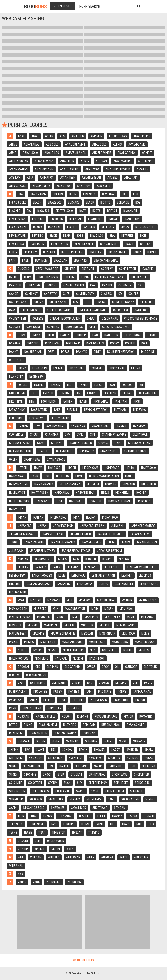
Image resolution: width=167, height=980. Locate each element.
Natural (61, 658)
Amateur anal (76, 153)
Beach (37, 202)
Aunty (85, 161)
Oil (117, 667)
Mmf (75, 617)
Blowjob (43, 211)
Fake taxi (121, 401)
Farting (92, 393)
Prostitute (121, 700)
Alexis (117, 144)
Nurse (52, 650)
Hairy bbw (144, 501)
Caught (52, 285)
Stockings (55, 758)
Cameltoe (141, 310)
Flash (83, 401)
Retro (13, 725)
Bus (136, 194)
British (112, 211)
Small (149, 750)
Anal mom (92, 169)
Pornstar (54, 708)
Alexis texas (118, 136)
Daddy (65, 335)
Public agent (18, 692)
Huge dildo (149, 484)
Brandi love (132, 219)
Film (32, 401)
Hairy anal (17, 476)
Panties (74, 692)
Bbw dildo (96, 236)
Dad (95, 335)
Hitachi (23, 468)
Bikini (143, 236)
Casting (148, 269)
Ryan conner (136, 725)
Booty (137, 252)
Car (93, 285)
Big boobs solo (145, 227)
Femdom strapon (96, 410)
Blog (35, 7)
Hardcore (76, 501)
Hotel (129, 476)
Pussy (58, 692)
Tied (151, 824)
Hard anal (62, 493)
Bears (38, 227)
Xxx (20, 874)
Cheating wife (31, 310)
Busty (13, 252)
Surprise (137, 791)
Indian (22, 517)
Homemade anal (119, 501)
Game (41, 443)
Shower (99, 750)
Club (93, 327)
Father (68, 401)
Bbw (21, 194)
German (121, 426)
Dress (65, 352)
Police (122, 692)
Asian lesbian (91, 178)
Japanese (25, 526)
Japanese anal (53, 534)
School (67, 750)
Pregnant (59, 683)
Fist (34, 393)
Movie (131, 617)
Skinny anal (97, 774)
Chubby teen (18, 319)
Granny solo (100, 426)
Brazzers (55, 202)
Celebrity (125, 285)
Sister (41, 741)
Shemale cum (115, 791)
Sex (53, 750)
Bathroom (38, 244)
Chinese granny (123, 302)
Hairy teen (16, 509)
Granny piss (109, 451)
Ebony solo (77, 368)
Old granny (73, 667)
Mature (36, 600)
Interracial (58, 517)
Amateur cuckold (118, 169)
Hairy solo (149, 468)
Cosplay (107, 269)
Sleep (56, 741)
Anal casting (69, 169)
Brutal (113, 219)
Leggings (145, 576)
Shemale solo (33, 766)
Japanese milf (91, 542)
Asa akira (103, 186)
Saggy (115, 750)
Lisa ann (73, 567)
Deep (51, 352)
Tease (28, 833)
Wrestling (141, 857)
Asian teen (68, 178)
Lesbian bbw (17, 576)
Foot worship (147, 393)
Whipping (107, 857)
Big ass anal (18, 227)
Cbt (140, 285)
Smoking (132, 758)
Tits (113, 824)
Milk (56, 609)
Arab (35, 136)
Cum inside (33, 327)
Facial (127, 393)
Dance (152, 335)
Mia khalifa (112, 617)
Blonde (152, 252)
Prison (140, 700)
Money (109, 609)
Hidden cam (90, 468)
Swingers (76, 758)
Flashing (110, 393)
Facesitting (17, 393)
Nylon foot (97, 658)
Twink (99, 824)
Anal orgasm (44, 169)
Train (126, 824)
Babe (25, 260)
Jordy (13, 542)
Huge (59, 501)
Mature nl (51, 625)
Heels (105, 493)
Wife (21, 857)
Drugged (33, 343)
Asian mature (19, 169)
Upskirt (23, 841)
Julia (111, 542)
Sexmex (75, 799)
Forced (23, 385)
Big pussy (30, 252)
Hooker (141, 493)
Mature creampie (63, 634)
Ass (62, 136)
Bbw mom (41, 260)
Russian (23, 716)
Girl (93, 435)
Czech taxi (120, 310)
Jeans (126, 542)
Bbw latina (17, 244)
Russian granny (65, 733)
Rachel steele (46, 716)
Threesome (37, 824)
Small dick (78, 808)
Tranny (117, 816)
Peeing (48, 700)
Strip (13, 766)
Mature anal (106, 600)
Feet (70, 385)
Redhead (89, 725)
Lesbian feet (112, 567)
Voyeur (23, 849)
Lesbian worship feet (142, 567)
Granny (23, 426)
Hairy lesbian (85, 493)
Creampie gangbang (93, 310)
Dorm (22, 335)
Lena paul (78, 576)
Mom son (85, 600)
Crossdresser (48, 277)
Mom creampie (126, 625)
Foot (112, 385)
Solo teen (35, 783)
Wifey (90, 857)
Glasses (44, 451)
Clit (87, 302)
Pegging (121, 683)
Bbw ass (49, 252)
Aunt (13, 153)
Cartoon (15, 285)
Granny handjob (80, 443)
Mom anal (126, 609)
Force (98, 385)
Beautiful (95, 219)
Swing (80, 791)
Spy (27, 750)
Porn (13, 708)
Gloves (103, 443)
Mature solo (148, 600)
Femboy (64, 393)
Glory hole (140, 435)
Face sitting (39, 410)
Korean (23, 559)
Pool (62, 700)
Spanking (72, 741)
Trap (42, 833)
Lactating (64, 584)
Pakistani (16, 700)
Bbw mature (17, 236)
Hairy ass (43, 501)
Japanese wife (34, 542)
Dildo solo (16, 360)
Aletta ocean (19, 161)
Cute (66, 294)
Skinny (14, 750)
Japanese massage (23, 534)
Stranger (16, 799)
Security (114, 758)
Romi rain (89, 733)
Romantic (146, 716)
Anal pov (83, 186)
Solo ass (81, 766)
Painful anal (142, 692)
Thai (34, 816)
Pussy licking (32, 708)
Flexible (72, 410)
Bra (112, 236)
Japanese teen (147, 542)
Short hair (100, 808)
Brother (89, 227)
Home (79, 476)
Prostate (105, 692)
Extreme (97, 368)
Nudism (78, 658)
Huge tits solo (19, 501)
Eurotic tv (40, 368)
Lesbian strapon (103, 576)
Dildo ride (148, 352)
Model (13, 642)
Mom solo (128, 634)
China (85, 277)
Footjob (127, 385)
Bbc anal (54, 227)
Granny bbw (32, 459)
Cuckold (24, 269)
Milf (69, 600)
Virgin (56, 849)
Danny (13, 352)
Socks (149, 758)
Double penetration (121, 352)
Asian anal (32, 144)
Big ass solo (18, 202)
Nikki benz (42, 658)
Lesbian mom (18, 592)
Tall (139, 824)
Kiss (76, 559)
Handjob (54, 468)
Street (150, 799)
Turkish (149, 816)
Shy (79, 783)
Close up (147, 302)
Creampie (88, 269)
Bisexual (75, 219)
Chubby (69, 277)
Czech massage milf (116, 327)
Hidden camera (70, 484)
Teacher (85, 816)
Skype (95, 791)
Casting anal (18, 302)
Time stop (59, 833)
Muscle (105, 625)
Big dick (145, 244)
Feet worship (60, 418)
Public (76, 683)
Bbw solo (89, 194)
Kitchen (91, 559)
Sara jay (35, 758)
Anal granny (126, 153)
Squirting (149, 766)
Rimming (83, 716)
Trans (47, 816)
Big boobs (56, 219)
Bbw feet (127, 236)
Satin (13, 808)
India (76, 517)
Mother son (97, 642)
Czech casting (74, 285)
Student (76, 774)
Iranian (38, 517)
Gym (68, 435)
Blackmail (130, 211)
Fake (57, 410)
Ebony (22, 368)
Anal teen (67, 161)
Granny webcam (139, 443)
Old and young (36, 675)
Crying (101, 302)
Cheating (34, 285)
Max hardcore (72, 642)
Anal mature (122, 161)
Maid (95, 609)
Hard (34, 476)
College (38, 319)
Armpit (147, 153)
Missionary (107, 634)
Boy (138, 202)
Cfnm (28, 277)
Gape (118, 443)
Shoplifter (141, 774)
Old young (151, 667)
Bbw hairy (81, 260)
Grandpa (139, 426)
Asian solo (30, 153)
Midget (61, 617)
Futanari (120, 410)
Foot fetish (49, 401)
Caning (107, 285)
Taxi (54, 824)
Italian (91, 517)
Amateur (78, 136)
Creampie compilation (65, 319)
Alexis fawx (18, 186)
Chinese (70, 269)
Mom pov (15, 625)
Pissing (104, 683)
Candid (14, 294)
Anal (21, 136)
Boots (97, 211)
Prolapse (40, 692)
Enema (58, 368)
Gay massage (56, 459)
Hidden (71, 468)
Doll (144, 343)
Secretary (94, 799)
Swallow (95, 758)
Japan (42, 526)
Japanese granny (63, 542)
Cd (120, 294)
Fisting (39, 385)
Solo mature (130, 799)
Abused (113, 178)
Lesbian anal (149, 584)
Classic (106, 294)
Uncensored (56, 841)
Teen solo (16, 824)
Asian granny (44, 161)
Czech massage (47, 269)
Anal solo (99, 144)
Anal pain (131, 178)
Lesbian (23, 567)
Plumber (74, 708)
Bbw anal (109, 194)
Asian (49, 136)
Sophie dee (121, 783)
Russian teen (38, 733)
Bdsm (73, 194)
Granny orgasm (20, 451)
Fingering (139, 410)
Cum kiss (53, 327)
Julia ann (118, 526)
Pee (135, 683)
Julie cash (16, 551)
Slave (40, 750)
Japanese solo (81, 534)
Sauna (64, 766)
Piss (21, 683)
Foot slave (37, 418)
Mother (127, 600)
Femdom (55, 385)
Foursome (16, 418)
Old (38, 667)
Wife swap (73, 857)
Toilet (101, 816)
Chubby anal (58, 302)
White (124, 857)
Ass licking (146, 161)
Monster (87, 625)
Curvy (39, 302)
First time (16, 401)
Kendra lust (43, 559)
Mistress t (48, 642)
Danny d (82, 352)
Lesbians (91, 567)
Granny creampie (114, 435)
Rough (66, 716)
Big (29, 211)
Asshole (142, 169)
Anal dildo (52, 153)
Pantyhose (38, 683)
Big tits (105, 202)
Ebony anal (117, 368)
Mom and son (18, 609)
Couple (133, 294)
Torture (69, 824)
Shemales (58, 808)
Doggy (114, 343)
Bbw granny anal (106, 260)
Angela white (102, 153)
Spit (133, 766)
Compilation (128, 269)
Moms (145, 634)
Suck (67, 783)
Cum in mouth (85, 294)
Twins (13, 833)
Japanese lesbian (92, 526)
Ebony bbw (36, 377)
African (101, 161)
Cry (76, 302)
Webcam (36, 857)
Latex (57, 567)
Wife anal (16, 866)
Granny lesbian (20, 443)
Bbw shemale (109, 244)
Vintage (40, 849)
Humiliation (17, 493)
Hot (47, 476)
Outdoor (131, 667)
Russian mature (106, 716)
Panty (33, 700)
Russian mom (48, 725)
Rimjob (128, 716)
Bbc (124, 194)
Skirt (111, 799)
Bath (12, 260)
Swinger (132, 750)
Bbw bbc (38, 236)
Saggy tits (116, 766)
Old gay (14, 675)
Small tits (56, 799)
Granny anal (55, 426)
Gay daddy (87, 451)
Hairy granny (44, 484)
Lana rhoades (42, 576)
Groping (57, 443)
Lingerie (15, 584)
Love (62, 576)
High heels (123, 493)
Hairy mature (18, 484)
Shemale (24, 741)
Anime (13, 144)
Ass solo (52, 144)
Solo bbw (36, 799)
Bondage (123, 202)
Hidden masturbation (104, 476)
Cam (12, 310)
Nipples (144, 650)
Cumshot (31, 294)
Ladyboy (40, 567)
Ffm (78, 393)
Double (130, 343)
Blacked (15, 211)
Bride (53, 236)
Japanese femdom (109, 551)
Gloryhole (16, 435)
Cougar (14, 327)
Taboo (133, 816)
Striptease (120, 774)
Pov (90, 683)
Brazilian (61, 260)
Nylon (38, 650)
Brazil (129, 244)
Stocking (30, 774)
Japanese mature (143, 526)
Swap (98, 766)
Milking (29, 642)
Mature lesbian (20, 617)
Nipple (128, 650)
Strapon (139, 741)
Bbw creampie (84, 244)
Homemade (112, 468)
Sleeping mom (98, 783)
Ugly (38, 841)
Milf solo (40, 609)
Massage (54, 600)
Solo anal (63, 791)
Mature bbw (120, 642)
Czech (13, 277)
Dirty (97, 352)
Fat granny (17, 410)
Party (148, 683)
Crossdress (74, 327)
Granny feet (65, 451)
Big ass (58, 194)
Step (61, 774)
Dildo (50, 335)
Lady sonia (85, 584)
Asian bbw (63, 186)
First (137, 401)
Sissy (123, 741)
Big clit (72, 227)
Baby (83, 211)
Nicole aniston (73, 650)
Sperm (53, 783)
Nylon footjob (19, 658)
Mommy (33, 625)
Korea (63, 559)
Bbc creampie (117, 252)
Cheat (91, 319)
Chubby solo (140, 277)
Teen (21, 816)
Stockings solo (34, 808)
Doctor (81, 335)
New (93, 650)
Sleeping (91, 741)
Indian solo (110, 517)
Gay (37, 426)
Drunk (36, 335)
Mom (21, 600)
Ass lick (15, 178)
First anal (101, 401)
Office (91, 667)
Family (84, 385)
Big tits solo (64, 211)
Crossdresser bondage (141, 319)
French (48, 393)
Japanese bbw (140, 534)
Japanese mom (63, 526)
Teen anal (65, 816)
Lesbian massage (38, 584)
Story (13, 774)
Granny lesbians (136, 451)
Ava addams (137, 144)
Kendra (124, 559)
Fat (141, 385)
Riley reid (70, 725)
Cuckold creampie (60, 310)
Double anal (33, 352)
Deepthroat (133, 335)
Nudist (22, 650)
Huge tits (63, 476)
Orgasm (23, 667)
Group (34, 435)
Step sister (17, 791)
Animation (47, 178)
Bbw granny (38, 194)
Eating (136, 368)
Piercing (78, 700)
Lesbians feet (124, 584)
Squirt (108, 741)
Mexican (87, 634)
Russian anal (111, 725)
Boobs (125, 227)
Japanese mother (43, 551)
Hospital (96, 501)
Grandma (52, 435)
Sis (51, 766)
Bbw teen (95, 252)
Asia (30, 178)
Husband (129, 484)
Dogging (15, 343)
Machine (38, 634)
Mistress (44, 617)
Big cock (38, 219)
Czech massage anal (110, 277)
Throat (77, 833)
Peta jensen (99, 700)
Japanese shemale (110, 534)
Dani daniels (95, 343)
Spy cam (120, 808)
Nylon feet (109, 650)
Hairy (38, 468)
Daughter (111, 335)
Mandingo (91, 617)
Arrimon (96, 136)
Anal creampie (75, 144)
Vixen (70, 849)
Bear (67, 236)
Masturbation (75, 609)
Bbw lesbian (17, 219)
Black (90, 202)
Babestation (60, 244)
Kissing (107, 559)
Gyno (80, 435)
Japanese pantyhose (76, 551)
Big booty (108, 227)
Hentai (130, 468)
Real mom (16, 733)
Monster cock (145, 642)
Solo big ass (40, 791)
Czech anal (110, 319)
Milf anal (148, 617)
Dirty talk (73, 343)
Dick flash (52, 343)
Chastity (50, 294)
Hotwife (111, 484)
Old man (52, 667)
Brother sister (72, 252)
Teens (85, 824)
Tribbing (94, 833)
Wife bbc (54, 857)
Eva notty (16, 377)
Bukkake (74, 202)
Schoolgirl (143, 783)
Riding (28, 725)
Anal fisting (142, 136)
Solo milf (15, 783)
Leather (127, 576)
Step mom (16, 758)
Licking (103, 584)
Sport (47, 774)
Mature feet (18, 634)
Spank (83, 750)
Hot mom (93, 484)
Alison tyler (41, 186)
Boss (80, 236)
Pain (89, 692)
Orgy (105, 667)
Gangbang (78, 426)
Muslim (69, 625)
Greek (13, 459)
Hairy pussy (40, 493)
